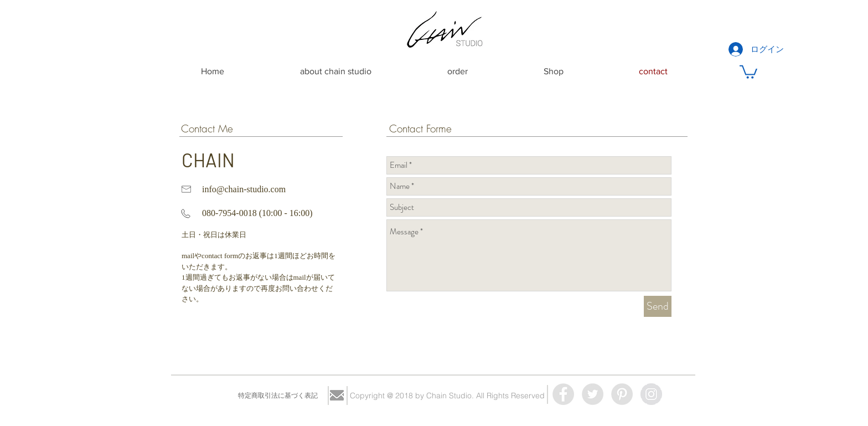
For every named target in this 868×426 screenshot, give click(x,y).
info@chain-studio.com (244, 189)
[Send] (658, 306)
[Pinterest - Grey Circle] (622, 394)
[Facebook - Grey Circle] (563, 394)
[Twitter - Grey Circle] (593, 394)
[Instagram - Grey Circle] (651, 394)
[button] (748, 71)
